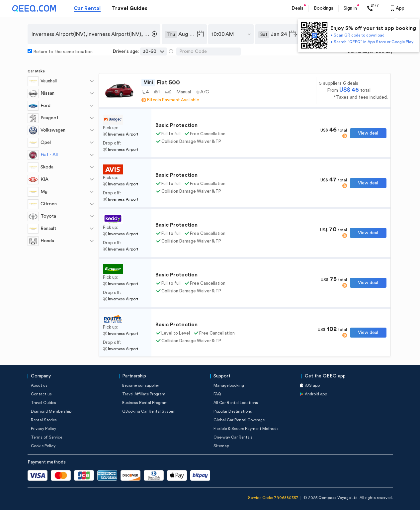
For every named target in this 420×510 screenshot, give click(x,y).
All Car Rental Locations (236, 403)
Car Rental (87, 8)
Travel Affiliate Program (144, 394)
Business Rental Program (145, 403)
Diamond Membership (51, 411)
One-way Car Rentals (233, 437)
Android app (316, 394)
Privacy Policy (43, 429)
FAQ (217, 394)
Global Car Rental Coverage (239, 420)
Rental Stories (44, 420)
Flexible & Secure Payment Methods (246, 429)
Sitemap (221, 446)
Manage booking (229, 385)
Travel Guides (130, 8)
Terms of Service (46, 437)
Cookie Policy (43, 446)
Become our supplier (141, 385)
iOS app (312, 385)
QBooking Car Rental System (149, 411)
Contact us (41, 394)
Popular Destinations (233, 411)
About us (39, 385)
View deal (368, 133)
